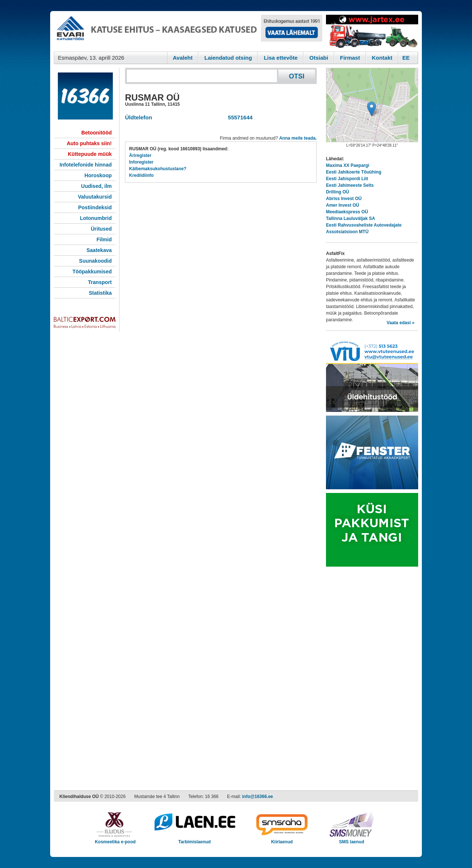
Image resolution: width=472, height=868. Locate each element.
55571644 (239, 117)
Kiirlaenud (282, 839)
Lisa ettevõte (281, 58)
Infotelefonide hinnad (86, 165)
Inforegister (141, 162)
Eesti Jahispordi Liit (347, 179)
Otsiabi (319, 58)
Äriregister (140, 155)
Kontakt (382, 58)
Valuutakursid (95, 197)
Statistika (100, 293)
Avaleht (183, 58)
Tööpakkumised (92, 272)
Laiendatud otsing (228, 58)
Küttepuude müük (90, 154)
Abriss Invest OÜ (344, 199)
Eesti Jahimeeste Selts (350, 185)
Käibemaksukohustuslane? (158, 169)
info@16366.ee (258, 797)
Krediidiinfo (141, 175)
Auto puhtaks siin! (89, 143)
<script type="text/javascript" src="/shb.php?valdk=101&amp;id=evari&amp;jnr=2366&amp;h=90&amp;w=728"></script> (188, 31)
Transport (100, 282)
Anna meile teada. (298, 138)
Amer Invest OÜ (343, 205)
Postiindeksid (95, 207)
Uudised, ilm (96, 186)
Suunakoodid (95, 261)
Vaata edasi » (401, 323)
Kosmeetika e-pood (115, 839)
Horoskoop (98, 175)
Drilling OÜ (338, 192)
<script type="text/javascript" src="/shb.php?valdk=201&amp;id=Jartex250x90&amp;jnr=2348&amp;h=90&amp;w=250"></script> (372, 31)
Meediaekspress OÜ (347, 212)
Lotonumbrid (96, 218)
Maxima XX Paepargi (348, 165)
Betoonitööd (97, 133)
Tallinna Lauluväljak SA (350, 218)
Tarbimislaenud (195, 839)
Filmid (104, 239)
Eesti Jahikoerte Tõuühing (354, 172)
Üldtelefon (138, 117)
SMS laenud (352, 839)
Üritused (101, 229)
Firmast (350, 58)
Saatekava (99, 250)
